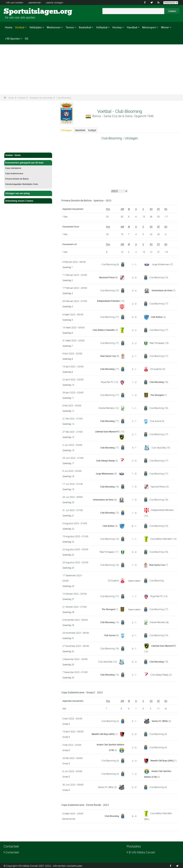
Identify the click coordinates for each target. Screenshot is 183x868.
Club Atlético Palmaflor (104, 330)
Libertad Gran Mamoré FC (107, 431)
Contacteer (12, 851)
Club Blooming (64, 98)
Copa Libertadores (13, 168)
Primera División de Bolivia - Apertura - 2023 (86, 200)
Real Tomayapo (157, 343)
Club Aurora (155, 421)
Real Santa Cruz (108, 356)
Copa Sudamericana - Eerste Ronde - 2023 (85, 804)
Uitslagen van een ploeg (41, 98)
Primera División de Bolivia (17, 179)
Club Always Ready (105, 460)
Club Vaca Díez (159, 447)
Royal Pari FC (107, 382)
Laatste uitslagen (59, 2)
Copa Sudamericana (14, 173)
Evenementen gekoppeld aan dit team (28, 163)
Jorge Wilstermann (161, 264)
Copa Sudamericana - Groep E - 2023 (82, 692)
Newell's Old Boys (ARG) (103, 734)
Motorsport (149, 27)
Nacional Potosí (107, 277)
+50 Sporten (12, 38)
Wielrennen (54, 27)
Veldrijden (36, 27)
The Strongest (157, 395)
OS (26, 38)
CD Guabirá (155, 369)
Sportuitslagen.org (17, 12)
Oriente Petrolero (106, 408)
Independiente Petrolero (108, 301)
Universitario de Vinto (162, 290)
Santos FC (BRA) (160, 721)
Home (9, 27)
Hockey (117, 27)
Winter (165, 27)
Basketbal (85, 27)
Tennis (70, 27)
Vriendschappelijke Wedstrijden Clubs (22, 184)
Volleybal (102, 27)
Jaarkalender (37, 2)
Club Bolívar (157, 317)
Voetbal (20, 27)
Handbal (132, 27)
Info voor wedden (16, 2)
